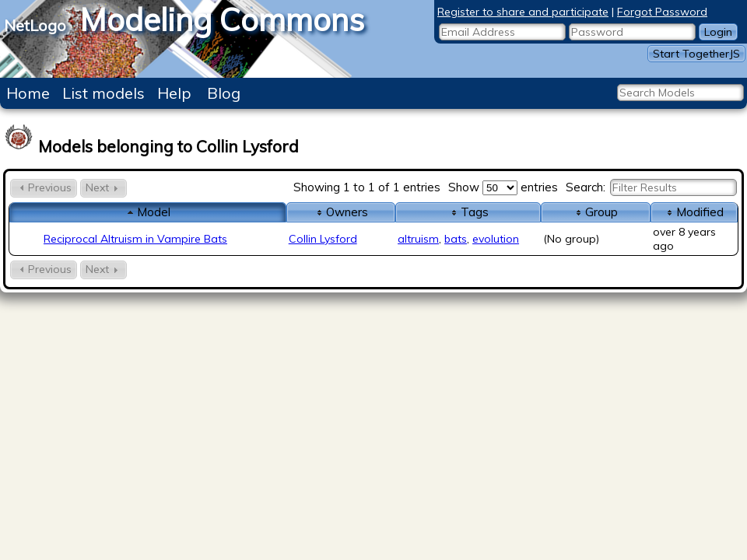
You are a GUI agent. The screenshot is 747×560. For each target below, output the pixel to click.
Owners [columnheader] (341, 212)
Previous (44, 187)
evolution (496, 239)
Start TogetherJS (696, 54)
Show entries (503, 187)
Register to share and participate (523, 12)
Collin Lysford (323, 239)
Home (28, 93)
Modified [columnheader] (694, 212)
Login (718, 32)
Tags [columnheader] (468, 212)
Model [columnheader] (147, 212)
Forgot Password (662, 12)
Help (174, 93)
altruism (418, 239)
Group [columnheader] (595, 212)
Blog (224, 93)
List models (103, 93)
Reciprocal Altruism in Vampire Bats (135, 239)
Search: (651, 187)
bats (456, 239)
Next (103, 187)
